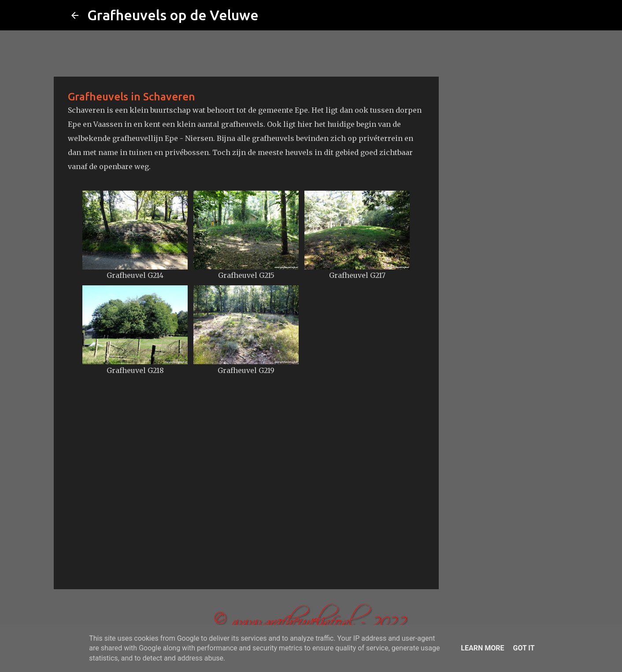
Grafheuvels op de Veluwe (173, 15)
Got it (524, 648)
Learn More (482, 648)
